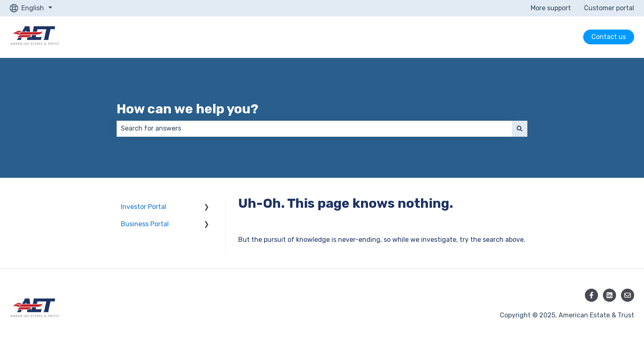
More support (551, 8)
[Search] (520, 129)
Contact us (609, 37)
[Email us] (628, 295)
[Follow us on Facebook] (591, 295)
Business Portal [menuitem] (145, 224)
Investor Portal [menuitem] (144, 207)
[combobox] (314, 129)
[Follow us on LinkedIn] (609, 295)
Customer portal (609, 8)
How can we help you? (187, 109)
